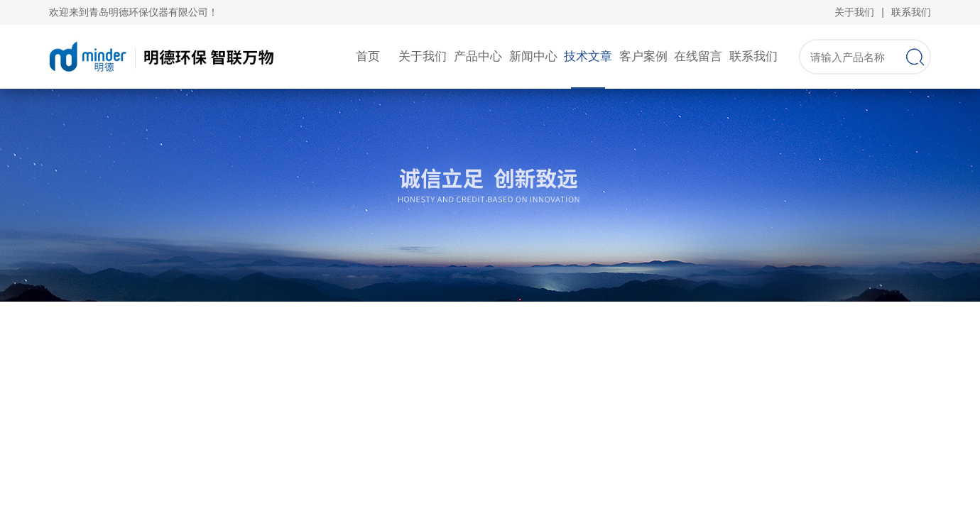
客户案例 (643, 56)
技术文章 (588, 56)
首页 (368, 56)
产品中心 (478, 56)
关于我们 (854, 12)
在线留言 (698, 56)
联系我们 (911, 12)
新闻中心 (533, 56)
